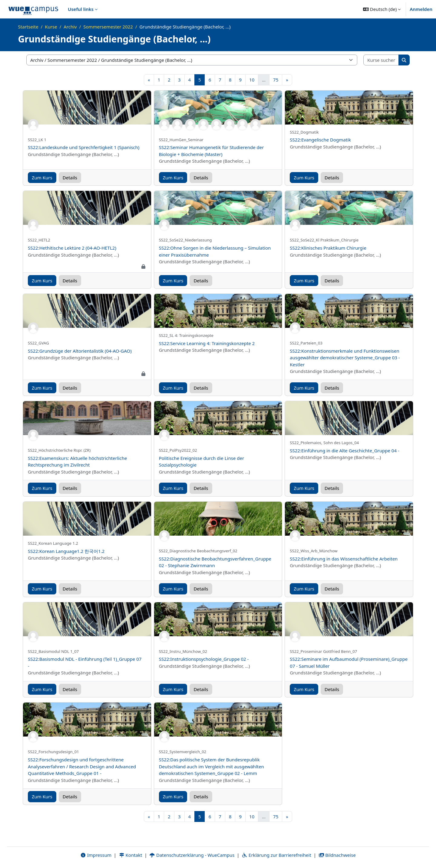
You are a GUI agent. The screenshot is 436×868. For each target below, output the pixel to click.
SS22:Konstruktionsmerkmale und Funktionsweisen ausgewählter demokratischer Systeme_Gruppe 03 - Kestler (345, 358)
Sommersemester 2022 (108, 27)
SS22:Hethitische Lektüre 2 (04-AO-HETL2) (72, 248)
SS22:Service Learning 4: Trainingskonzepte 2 (207, 343)
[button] (382, 9)
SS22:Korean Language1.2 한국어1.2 (66, 551)
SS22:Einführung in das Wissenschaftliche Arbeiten (344, 559)
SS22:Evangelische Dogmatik (320, 140)
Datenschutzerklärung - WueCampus (192, 855)
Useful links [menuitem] (81, 9)
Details (70, 178)
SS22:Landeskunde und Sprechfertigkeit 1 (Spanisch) (84, 147)
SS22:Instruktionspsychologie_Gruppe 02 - (204, 659)
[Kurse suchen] (381, 60)
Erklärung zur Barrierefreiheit (276, 855)
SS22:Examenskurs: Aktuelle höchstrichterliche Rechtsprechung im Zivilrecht (77, 462)
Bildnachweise (337, 855)
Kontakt (130, 855)
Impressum (96, 855)
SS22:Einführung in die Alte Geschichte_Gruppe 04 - (344, 451)
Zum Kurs (42, 178)
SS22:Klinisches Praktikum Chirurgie (328, 248)
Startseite (28, 27)
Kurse (51, 27)
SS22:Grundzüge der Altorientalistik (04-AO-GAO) (80, 351)
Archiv (70, 27)
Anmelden (421, 9)
